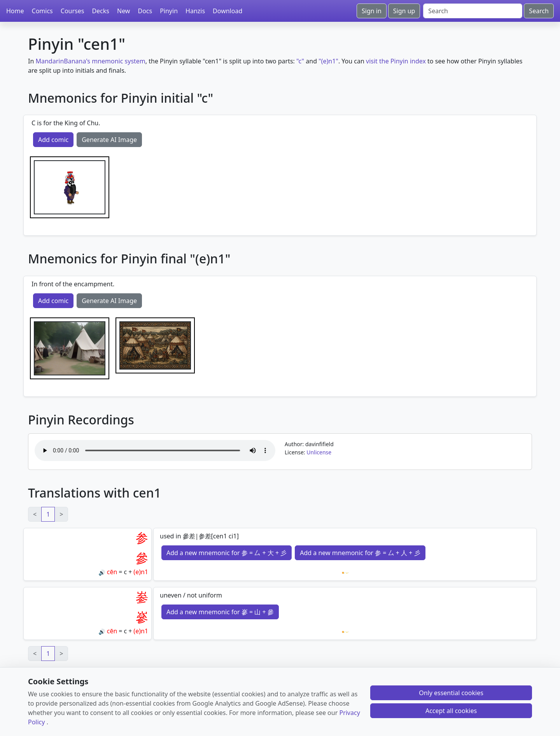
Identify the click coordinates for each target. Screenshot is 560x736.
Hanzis (195, 11)
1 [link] (48, 514)
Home (15, 11)
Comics (42, 11)
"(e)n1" (328, 61)
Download (227, 11)
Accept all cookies (451, 711)
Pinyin (169, 11)
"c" (300, 61)
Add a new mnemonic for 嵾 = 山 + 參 (220, 612)
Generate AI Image (109, 140)
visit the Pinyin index (396, 61)
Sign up (404, 11)
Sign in (372, 11)
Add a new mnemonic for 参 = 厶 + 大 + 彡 (227, 553)
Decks (101, 11)
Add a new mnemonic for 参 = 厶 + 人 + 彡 (360, 553)
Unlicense (319, 452)
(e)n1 (141, 572)
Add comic (53, 140)
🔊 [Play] (102, 572)
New (123, 11)
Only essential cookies (451, 693)
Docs (145, 11)
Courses (73, 11)
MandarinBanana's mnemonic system (90, 61)
